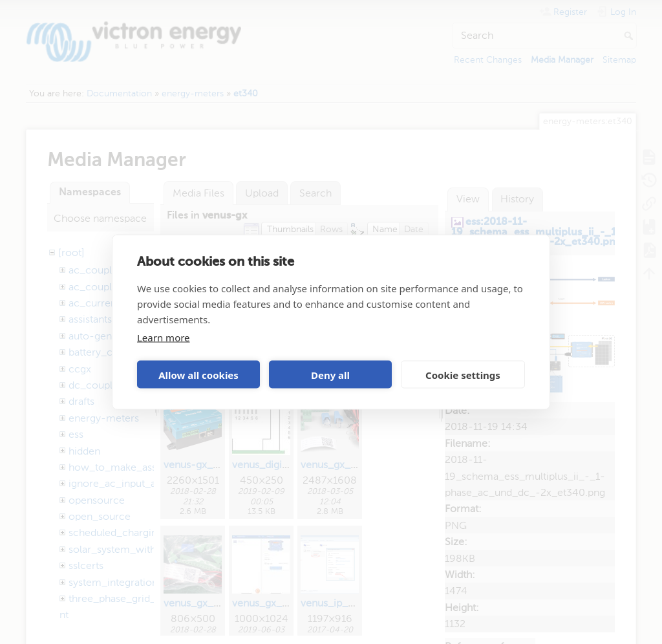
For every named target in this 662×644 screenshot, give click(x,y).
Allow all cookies (198, 374)
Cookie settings (463, 374)
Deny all (330, 374)
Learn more (164, 338)
